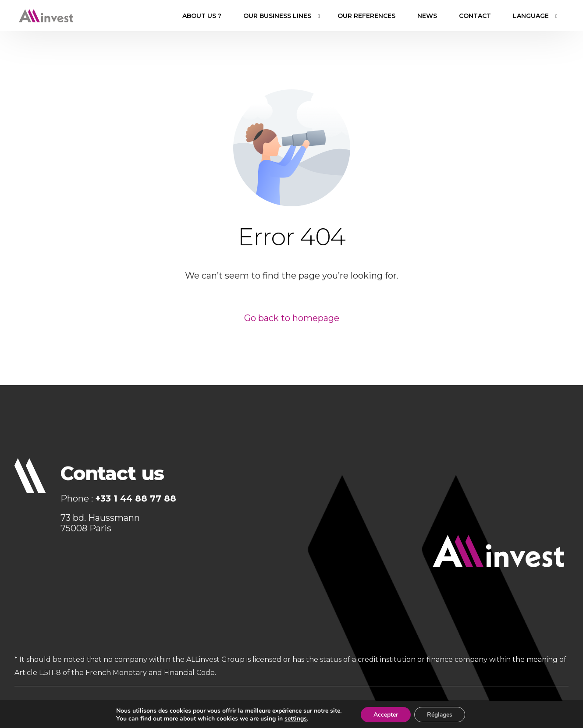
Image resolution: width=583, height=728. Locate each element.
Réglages (440, 714)
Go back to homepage (292, 318)
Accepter (385, 714)
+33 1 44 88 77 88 (136, 498)
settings (295, 718)
